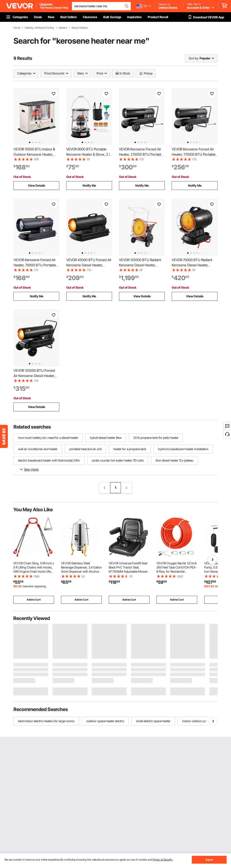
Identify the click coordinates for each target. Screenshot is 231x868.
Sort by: (194, 58)
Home (17, 28)
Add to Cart (34, 600)
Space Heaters (80, 28)
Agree (209, 860)
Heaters (63, 28)
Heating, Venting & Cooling (39, 28)
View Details (37, 185)
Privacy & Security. (163, 860)
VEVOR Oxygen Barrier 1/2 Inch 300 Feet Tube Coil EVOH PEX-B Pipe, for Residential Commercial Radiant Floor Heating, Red (177, 571)
